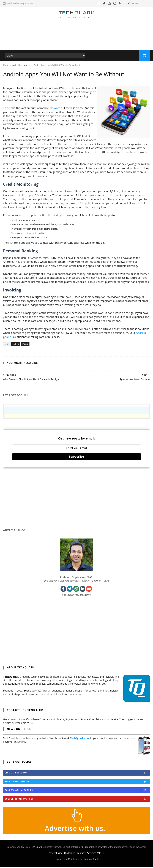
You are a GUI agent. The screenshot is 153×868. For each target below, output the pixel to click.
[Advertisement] (76, 40)
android (16, 65)
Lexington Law (62, 216)
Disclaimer (69, 854)
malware (55, 109)
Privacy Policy (55, 854)
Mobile (27, 65)
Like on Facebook (77, 774)
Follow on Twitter (77, 782)
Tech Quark (36, 848)
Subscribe (76, 457)
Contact (81, 854)
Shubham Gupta (91, 860)
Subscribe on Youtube (77, 800)
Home (6, 65)
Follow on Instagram (77, 791)
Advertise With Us (96, 854)
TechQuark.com (80, 739)
